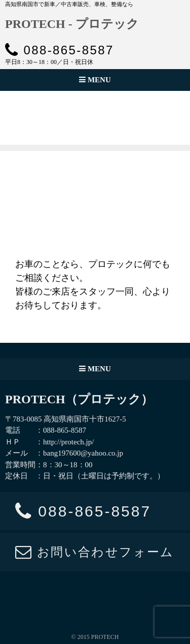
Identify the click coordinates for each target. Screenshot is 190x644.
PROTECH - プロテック (72, 24)
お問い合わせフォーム (95, 552)
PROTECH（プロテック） (79, 399)
